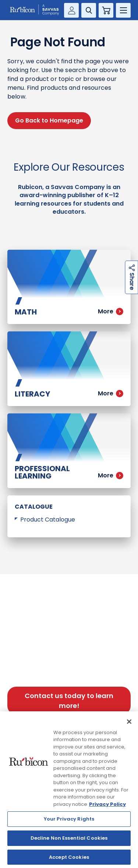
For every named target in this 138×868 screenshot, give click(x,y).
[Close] (129, 725)
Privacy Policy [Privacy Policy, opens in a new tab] (107, 807)
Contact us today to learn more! (69, 701)
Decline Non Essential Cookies (69, 841)
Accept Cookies (69, 860)
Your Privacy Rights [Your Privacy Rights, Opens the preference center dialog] (69, 822)
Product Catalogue (48, 520)
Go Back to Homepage (49, 120)
